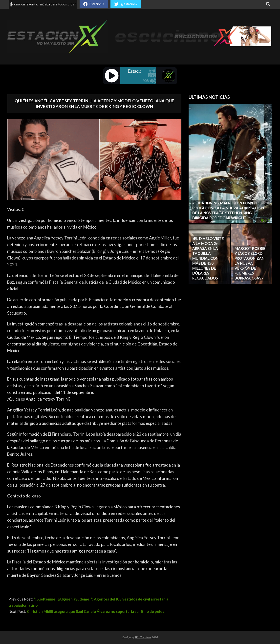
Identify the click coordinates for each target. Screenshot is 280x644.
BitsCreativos (143, 637)
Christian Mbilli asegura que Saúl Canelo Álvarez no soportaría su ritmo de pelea (96, 611)
